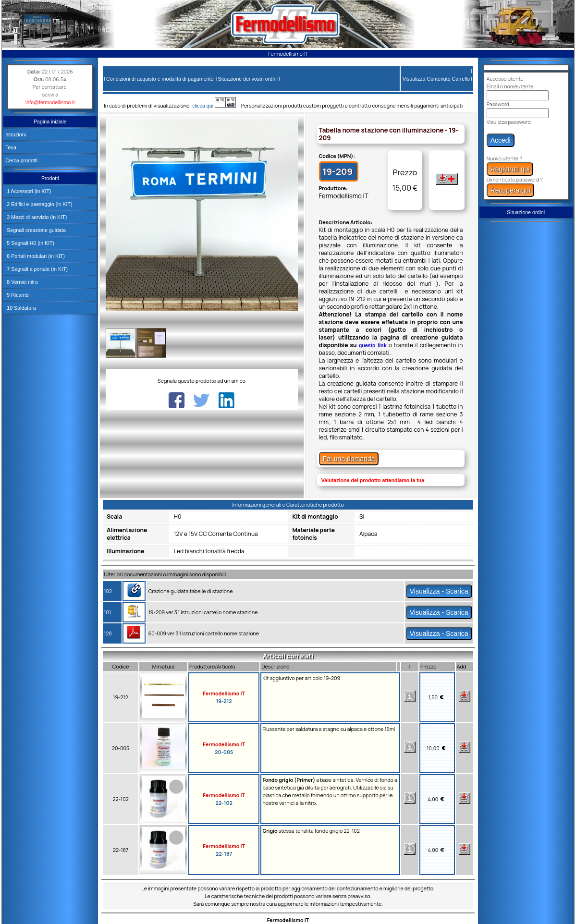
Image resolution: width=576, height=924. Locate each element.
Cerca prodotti (21, 160)
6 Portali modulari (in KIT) (35, 256)
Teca (11, 147)
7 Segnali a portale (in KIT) (37, 269)
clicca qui (207, 106)
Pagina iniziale (50, 122)
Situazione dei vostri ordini (248, 79)
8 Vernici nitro (22, 282)
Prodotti (50, 178)
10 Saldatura (20, 308)
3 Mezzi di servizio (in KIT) (36, 217)
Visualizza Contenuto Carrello (436, 79)
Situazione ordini (526, 212)
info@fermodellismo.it (50, 102)
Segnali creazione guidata (36, 230)
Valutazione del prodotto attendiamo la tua (373, 480)
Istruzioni (16, 134)
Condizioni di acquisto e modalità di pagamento (160, 79)
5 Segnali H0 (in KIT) (30, 243)
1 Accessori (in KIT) (28, 191)
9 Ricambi (17, 295)
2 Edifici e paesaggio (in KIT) (39, 204)
